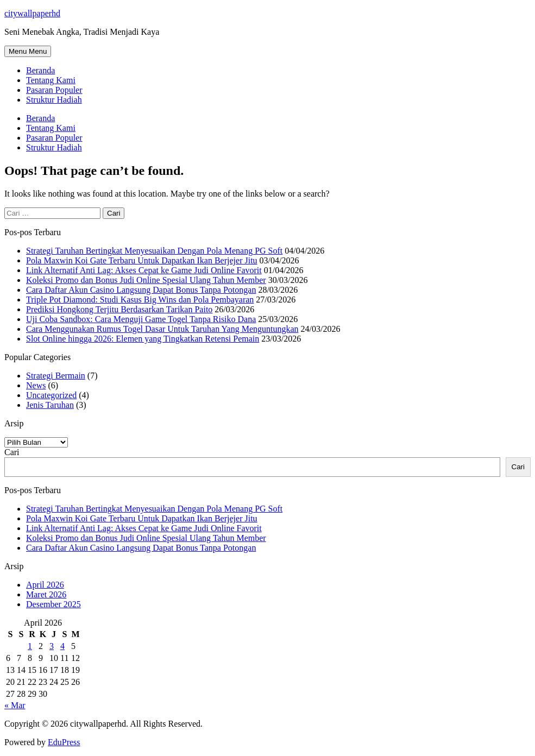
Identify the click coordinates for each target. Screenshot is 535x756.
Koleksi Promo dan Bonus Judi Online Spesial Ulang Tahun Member (146, 280)
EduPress (64, 742)
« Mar (15, 705)
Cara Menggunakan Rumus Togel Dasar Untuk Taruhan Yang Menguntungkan (162, 329)
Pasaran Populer (54, 90)
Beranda (40, 70)
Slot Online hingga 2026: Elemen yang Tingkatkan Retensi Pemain (143, 339)
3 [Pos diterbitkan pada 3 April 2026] (52, 646)
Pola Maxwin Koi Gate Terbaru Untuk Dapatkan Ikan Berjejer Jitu (142, 260)
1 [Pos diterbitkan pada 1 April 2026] (30, 646)
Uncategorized (51, 395)
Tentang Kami (51, 80)
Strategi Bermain (56, 376)
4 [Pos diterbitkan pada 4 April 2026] (62, 646)
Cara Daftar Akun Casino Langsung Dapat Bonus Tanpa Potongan (141, 290)
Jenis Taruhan (50, 405)
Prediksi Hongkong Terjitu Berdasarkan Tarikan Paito (119, 309)
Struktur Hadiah (54, 100)
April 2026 (45, 585)
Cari (12, 452)
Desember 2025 (53, 604)
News (36, 385)
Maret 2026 (46, 594)
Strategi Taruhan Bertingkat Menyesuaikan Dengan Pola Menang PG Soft (154, 251)
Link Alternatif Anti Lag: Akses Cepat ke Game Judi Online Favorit (144, 270)
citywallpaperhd (32, 13)
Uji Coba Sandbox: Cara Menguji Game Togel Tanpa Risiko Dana (141, 319)
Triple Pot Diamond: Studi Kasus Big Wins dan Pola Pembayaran (140, 300)
